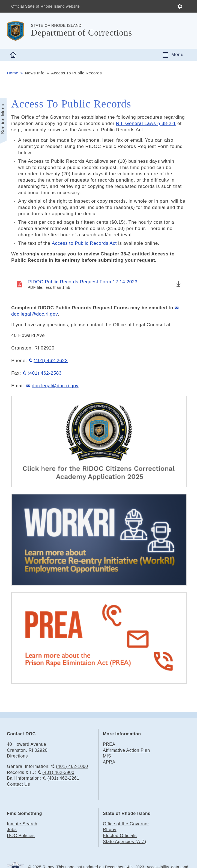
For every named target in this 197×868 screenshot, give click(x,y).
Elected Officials (120, 836)
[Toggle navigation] (173, 55)
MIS (107, 756)
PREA (109, 744)
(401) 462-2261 (63, 778)
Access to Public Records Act (84, 243)
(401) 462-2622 (51, 361)
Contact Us (18, 784)
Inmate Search (22, 824)
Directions (17, 756)
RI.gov (110, 830)
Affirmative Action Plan (126, 750)
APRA (109, 762)
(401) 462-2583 (45, 373)
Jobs (12, 830)
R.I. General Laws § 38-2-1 (146, 123)
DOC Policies (21, 836)
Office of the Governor (126, 824)
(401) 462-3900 (58, 772)
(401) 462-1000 (72, 766)
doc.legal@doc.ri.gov (55, 386)
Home (13, 73)
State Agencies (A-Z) (125, 842)
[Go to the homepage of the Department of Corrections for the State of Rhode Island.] (19, 31)
